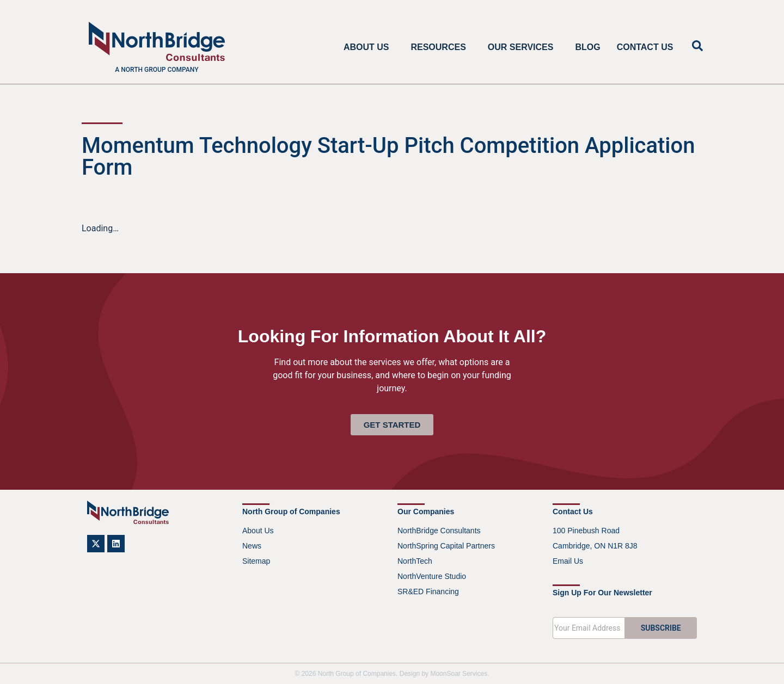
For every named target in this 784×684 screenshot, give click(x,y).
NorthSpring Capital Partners (446, 546)
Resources (441, 47)
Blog (587, 47)
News (252, 546)
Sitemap (256, 561)
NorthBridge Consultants (439, 531)
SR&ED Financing (428, 591)
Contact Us (645, 47)
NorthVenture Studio (432, 576)
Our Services (523, 47)
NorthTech (415, 561)
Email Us (568, 561)
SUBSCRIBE (661, 628)
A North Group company (157, 70)
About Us (369, 47)
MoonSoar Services (459, 674)
